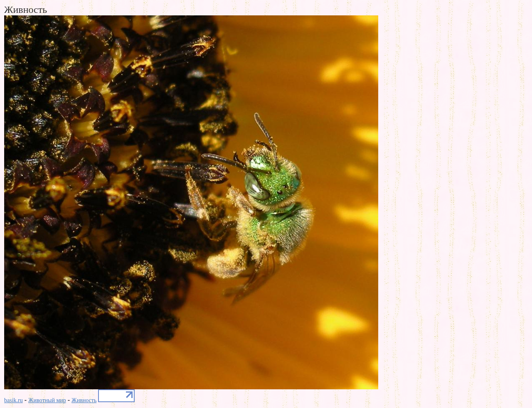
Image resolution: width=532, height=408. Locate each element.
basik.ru (14, 400)
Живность (84, 400)
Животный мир (47, 400)
